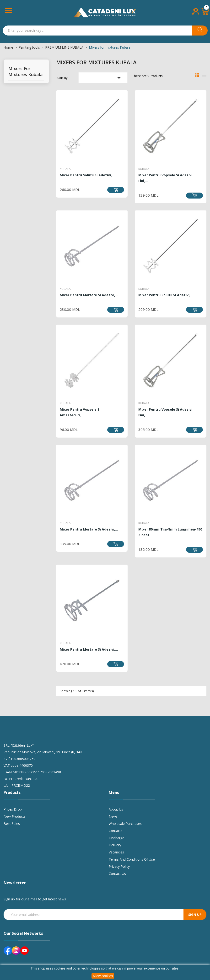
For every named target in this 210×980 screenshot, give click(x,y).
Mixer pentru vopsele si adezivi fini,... (165, 178)
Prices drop (13, 809)
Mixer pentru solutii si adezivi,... (87, 175)
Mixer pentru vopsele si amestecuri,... (80, 412)
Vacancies (116, 852)
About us (116, 809)
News (113, 816)
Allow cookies (103, 976)
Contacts (116, 831)
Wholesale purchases (125, 824)
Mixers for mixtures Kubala (26, 71)
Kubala (65, 169)
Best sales (12, 824)
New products (15, 816)
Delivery (115, 845)
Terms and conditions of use (132, 859)
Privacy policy (119, 866)
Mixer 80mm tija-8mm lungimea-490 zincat (170, 532)
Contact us (117, 874)
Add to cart (116, 190)
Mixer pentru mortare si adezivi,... (89, 295)
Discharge (116, 838)
